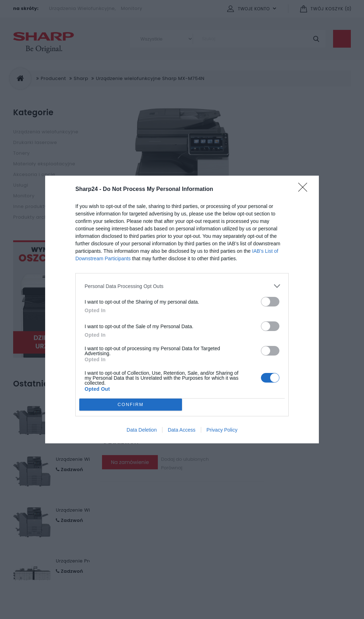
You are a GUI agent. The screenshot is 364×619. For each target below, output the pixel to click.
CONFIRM (131, 405)
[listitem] (182, 286)
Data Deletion (142, 430)
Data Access (182, 430)
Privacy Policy (222, 430)
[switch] (270, 302)
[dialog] (182, 309)
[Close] (305, 190)
